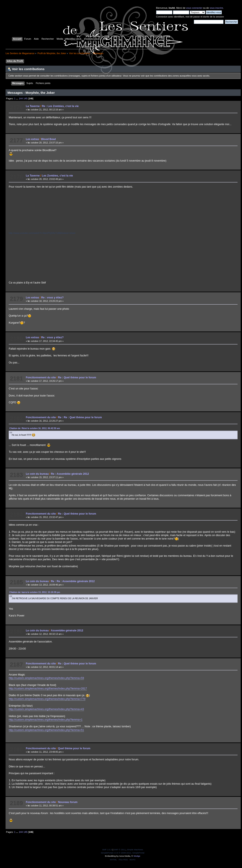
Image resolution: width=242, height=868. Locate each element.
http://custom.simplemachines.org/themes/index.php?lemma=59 (46, 678)
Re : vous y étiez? (52, 298)
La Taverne (33, 106)
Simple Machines (135, 850)
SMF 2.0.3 (107, 850)
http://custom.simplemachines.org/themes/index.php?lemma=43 (46, 709)
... (17, 98)
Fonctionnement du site (41, 378)
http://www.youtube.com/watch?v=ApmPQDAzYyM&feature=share (42, 233)
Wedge (137, 856)
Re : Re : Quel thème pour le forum (80, 417)
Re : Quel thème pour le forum (77, 378)
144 (21, 98)
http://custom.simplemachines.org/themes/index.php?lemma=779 (47, 699)
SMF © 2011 (120, 850)
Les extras (32, 139)
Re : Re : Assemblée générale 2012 (73, 581)
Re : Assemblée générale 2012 (70, 474)
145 (25, 98)
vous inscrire (216, 8)
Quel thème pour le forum (74, 748)
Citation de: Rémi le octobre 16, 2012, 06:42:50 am (35, 428)
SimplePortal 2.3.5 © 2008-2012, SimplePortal (122, 853)
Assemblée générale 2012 (67, 631)
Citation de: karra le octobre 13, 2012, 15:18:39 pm (35, 592)
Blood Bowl (48, 139)
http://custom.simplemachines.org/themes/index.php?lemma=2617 (48, 689)
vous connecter (194, 8)
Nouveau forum (68, 802)
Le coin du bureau (37, 474)
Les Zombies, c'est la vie (58, 176)
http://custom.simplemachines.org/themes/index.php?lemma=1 (46, 720)
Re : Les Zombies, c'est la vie (60, 106)
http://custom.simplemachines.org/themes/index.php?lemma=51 (46, 730)
